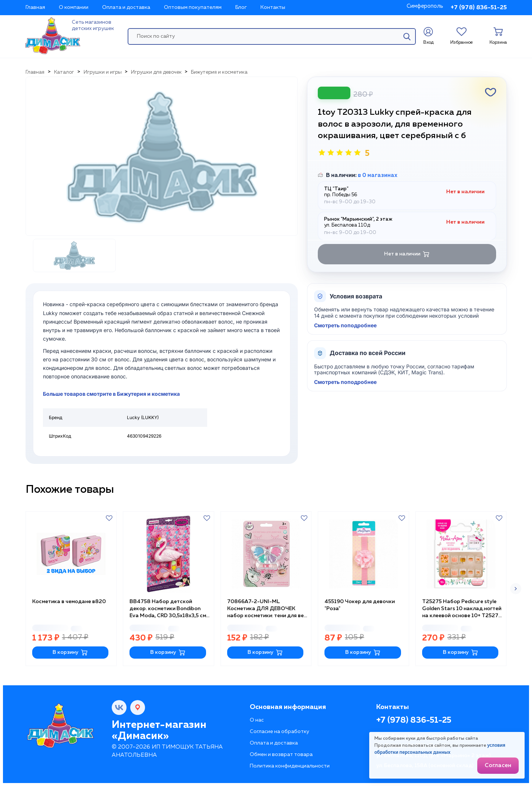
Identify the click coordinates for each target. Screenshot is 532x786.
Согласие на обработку (280, 732)
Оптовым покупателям (193, 7)
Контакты (273, 7)
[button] (516, 589)
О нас (257, 720)
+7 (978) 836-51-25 (479, 8)
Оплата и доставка (126, 7)
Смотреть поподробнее (345, 325)
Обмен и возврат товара (281, 755)
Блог (241, 7)
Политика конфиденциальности (290, 766)
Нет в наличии (407, 254)
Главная (35, 7)
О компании (74, 7)
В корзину (70, 653)
